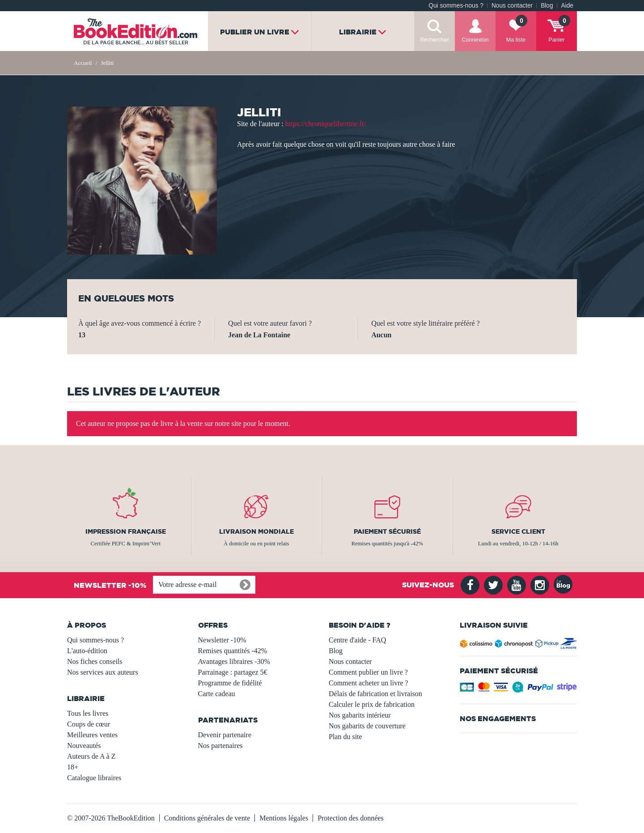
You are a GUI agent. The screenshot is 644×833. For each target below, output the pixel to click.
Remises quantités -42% (233, 651)
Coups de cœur (89, 724)
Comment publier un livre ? (368, 672)
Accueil (83, 63)
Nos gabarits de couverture (367, 726)
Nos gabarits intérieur (360, 715)
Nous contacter (512, 6)
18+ (73, 767)
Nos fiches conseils (95, 661)
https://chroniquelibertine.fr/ (326, 124)
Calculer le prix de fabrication (372, 704)
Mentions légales (284, 818)
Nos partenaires (220, 746)
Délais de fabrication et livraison (375, 694)
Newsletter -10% (222, 640)
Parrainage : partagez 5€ (233, 672)
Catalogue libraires (94, 778)
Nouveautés (84, 746)
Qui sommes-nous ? (456, 6)
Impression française (126, 531)
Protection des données (351, 818)
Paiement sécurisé (387, 531)
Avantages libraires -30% (234, 661)
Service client (518, 531)
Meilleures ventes (92, 735)
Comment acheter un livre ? (369, 683)
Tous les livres (88, 713)
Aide (567, 6)
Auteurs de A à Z (91, 756)
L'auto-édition (87, 651)
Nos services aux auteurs (103, 672)
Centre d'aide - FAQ (357, 640)
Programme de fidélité (230, 683)
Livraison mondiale (256, 531)
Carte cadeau (217, 694)
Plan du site (345, 737)
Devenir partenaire (225, 735)
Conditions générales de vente (207, 818)
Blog (547, 6)
